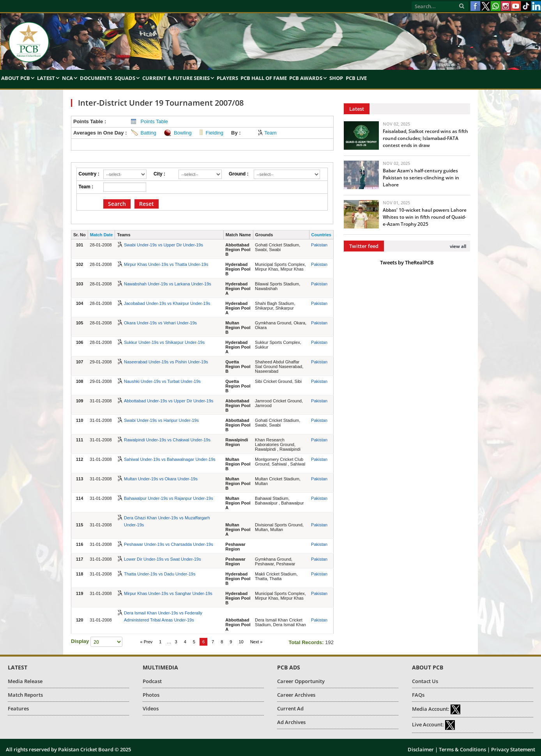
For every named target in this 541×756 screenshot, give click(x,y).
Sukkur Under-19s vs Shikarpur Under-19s (164, 342)
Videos (151, 708)
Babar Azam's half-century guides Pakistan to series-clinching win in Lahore (421, 178)
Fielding (215, 133)
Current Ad (290, 708)
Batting (149, 133)
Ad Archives (291, 722)
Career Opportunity (301, 681)
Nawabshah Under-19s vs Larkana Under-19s (168, 284)
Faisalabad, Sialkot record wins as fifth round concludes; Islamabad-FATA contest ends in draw (425, 138)
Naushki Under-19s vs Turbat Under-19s (162, 381)
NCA (67, 78)
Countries (321, 235)
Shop (336, 78)
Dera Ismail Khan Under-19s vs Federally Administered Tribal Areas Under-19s (163, 616)
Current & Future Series (176, 78)
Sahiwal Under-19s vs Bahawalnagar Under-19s (170, 459)
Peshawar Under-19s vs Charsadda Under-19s (169, 544)
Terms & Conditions (462, 749)
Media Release (25, 681)
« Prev (146, 642)
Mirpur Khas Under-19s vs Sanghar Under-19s (168, 593)
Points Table (155, 121)
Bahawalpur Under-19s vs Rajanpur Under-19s (169, 498)
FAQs (418, 695)
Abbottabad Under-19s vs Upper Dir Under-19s (169, 401)
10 (241, 642)
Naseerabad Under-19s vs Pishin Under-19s (166, 362)
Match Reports (25, 695)
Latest (46, 78)
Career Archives (296, 695)
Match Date (102, 235)
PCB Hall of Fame (264, 78)
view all (458, 246)
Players (227, 78)
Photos (151, 695)
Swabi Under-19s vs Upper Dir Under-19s (164, 245)
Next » (256, 642)
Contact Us (425, 681)
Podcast (152, 681)
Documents (96, 78)
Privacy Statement (513, 749)
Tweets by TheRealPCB (407, 262)
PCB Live (356, 78)
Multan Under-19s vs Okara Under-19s (161, 479)
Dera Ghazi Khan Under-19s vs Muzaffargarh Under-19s (167, 521)
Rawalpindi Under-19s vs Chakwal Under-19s (167, 440)
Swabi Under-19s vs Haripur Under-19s (161, 420)
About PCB (16, 78)
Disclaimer (421, 749)
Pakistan (319, 245)
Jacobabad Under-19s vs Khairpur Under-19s (167, 303)
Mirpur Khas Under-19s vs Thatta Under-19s (166, 264)
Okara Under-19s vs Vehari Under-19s (160, 323)
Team (270, 133)
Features (18, 708)
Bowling (183, 133)
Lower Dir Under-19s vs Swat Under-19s (162, 559)
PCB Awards (306, 78)
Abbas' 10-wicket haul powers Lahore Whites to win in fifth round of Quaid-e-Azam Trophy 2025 (425, 217)
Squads (125, 78)
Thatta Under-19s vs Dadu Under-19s (160, 574)
